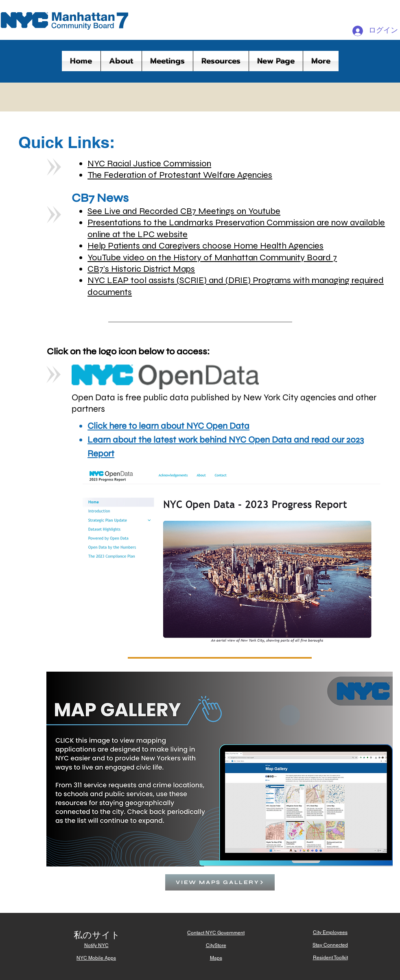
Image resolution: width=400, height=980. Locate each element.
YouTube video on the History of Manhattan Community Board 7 (212, 258)
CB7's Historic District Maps (141, 269)
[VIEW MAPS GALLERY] (220, 882)
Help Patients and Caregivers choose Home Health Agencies (205, 246)
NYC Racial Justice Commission (149, 164)
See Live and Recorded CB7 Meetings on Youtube (184, 211)
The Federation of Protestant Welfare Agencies (180, 175)
